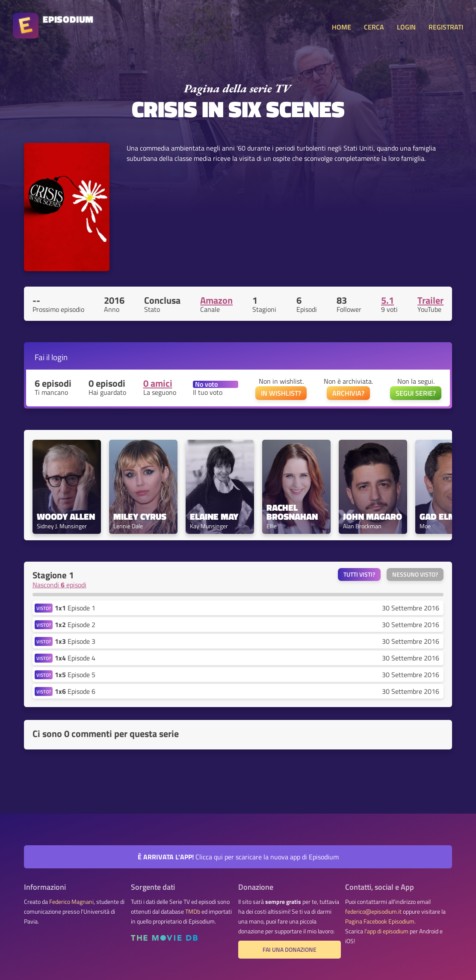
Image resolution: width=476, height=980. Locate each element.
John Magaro (373, 517)
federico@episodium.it (373, 912)
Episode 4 (75, 658)
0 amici (158, 383)
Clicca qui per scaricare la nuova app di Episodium (238, 857)
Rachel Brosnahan (292, 512)
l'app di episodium (386, 931)
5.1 (387, 300)
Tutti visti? (359, 574)
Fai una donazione (290, 950)
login (59, 357)
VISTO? (44, 608)
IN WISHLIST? (281, 393)
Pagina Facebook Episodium (380, 921)
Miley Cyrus (140, 517)
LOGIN (406, 27)
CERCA (374, 27)
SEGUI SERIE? (416, 393)
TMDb (193, 912)
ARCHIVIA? (348, 393)
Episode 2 (75, 625)
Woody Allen (66, 517)
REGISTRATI (446, 27)
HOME (341, 27)
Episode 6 (75, 691)
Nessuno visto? (415, 574)
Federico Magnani (71, 902)
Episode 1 (75, 608)
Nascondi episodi (59, 585)
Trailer (430, 300)
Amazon (216, 300)
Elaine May (214, 517)
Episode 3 (75, 641)
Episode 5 (75, 675)
